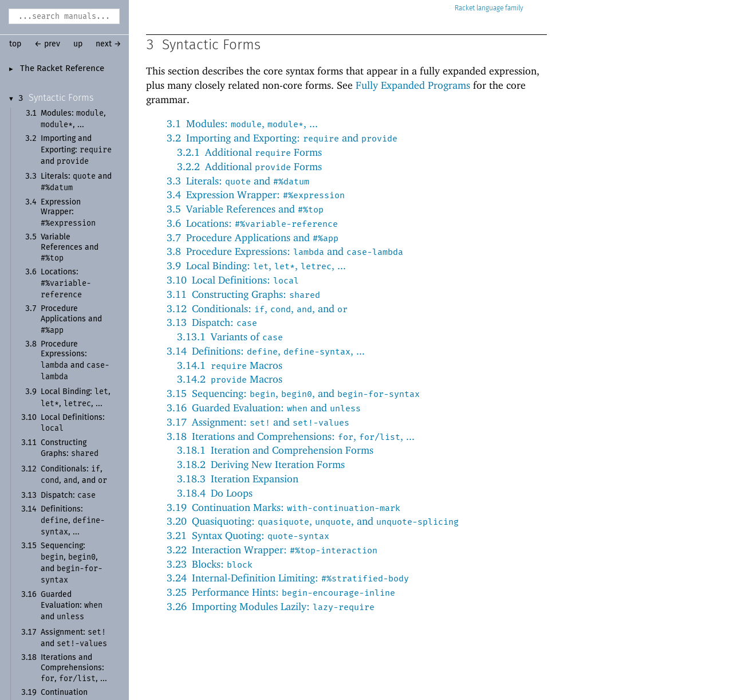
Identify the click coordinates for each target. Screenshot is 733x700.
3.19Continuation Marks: (283, 507)
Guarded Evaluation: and (72, 606)
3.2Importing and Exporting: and (282, 138)
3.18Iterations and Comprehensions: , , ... (291, 436)
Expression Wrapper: (68, 213)
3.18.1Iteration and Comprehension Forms (275, 450)
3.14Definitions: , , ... (266, 351)
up (78, 44)
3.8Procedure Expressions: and (285, 251)
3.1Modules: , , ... (242, 123)
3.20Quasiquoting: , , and (313, 521)
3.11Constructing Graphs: (243, 294)
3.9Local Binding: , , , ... (256, 266)
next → (109, 44)
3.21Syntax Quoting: (248, 535)
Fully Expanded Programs (413, 85)
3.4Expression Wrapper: (256, 194)
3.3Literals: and (238, 181)
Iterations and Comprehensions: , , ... (74, 668)
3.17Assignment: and (258, 422)
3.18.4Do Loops (215, 493)
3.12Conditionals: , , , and (257, 308)
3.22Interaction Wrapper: (272, 550)
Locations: (66, 284)
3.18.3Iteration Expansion (238, 479)
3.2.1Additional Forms (249, 152)
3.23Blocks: (210, 564)
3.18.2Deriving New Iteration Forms (261, 464)
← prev (47, 44)
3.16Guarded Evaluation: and (264, 408)
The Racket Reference (62, 69)
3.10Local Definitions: (233, 280)
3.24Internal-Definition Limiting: (288, 578)
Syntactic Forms (61, 98)
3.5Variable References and (245, 209)
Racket (489, 8)
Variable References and (70, 248)
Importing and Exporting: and (76, 150)
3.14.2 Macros (230, 379)
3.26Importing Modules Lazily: (271, 606)
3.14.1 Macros (230, 365)
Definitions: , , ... (73, 521)
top (15, 44)
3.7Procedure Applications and (253, 237)
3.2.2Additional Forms (249, 166)
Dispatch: (68, 495)
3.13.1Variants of (230, 337)
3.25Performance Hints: (281, 592)
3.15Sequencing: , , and (293, 393)
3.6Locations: (252, 223)
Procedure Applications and (71, 319)
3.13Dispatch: (212, 322)
